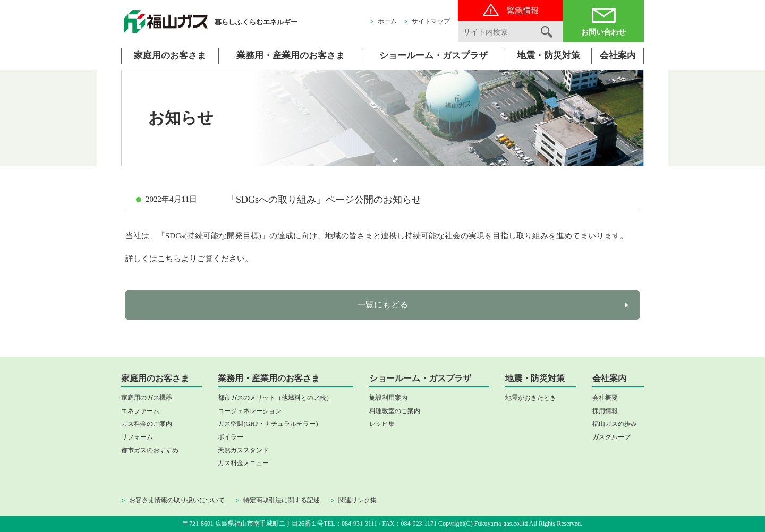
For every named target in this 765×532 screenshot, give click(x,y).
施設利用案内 (388, 398)
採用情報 (605, 411)
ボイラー (231, 437)
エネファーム (140, 411)
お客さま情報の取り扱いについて (177, 500)
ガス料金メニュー (243, 463)
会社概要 (605, 398)
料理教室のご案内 (395, 411)
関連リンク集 (358, 500)
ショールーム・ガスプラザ (433, 55)
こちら (169, 259)
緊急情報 (523, 11)
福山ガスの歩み (615, 424)
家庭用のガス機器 (147, 398)
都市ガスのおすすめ (150, 450)
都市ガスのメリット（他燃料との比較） (275, 398)
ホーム (387, 21)
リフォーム (137, 437)
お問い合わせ (603, 32)
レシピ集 (382, 424)
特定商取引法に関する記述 (282, 500)
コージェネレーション (250, 411)
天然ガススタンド (243, 450)
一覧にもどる (382, 304)
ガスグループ (611, 437)
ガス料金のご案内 (147, 424)
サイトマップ (431, 21)
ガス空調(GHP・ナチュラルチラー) (268, 424)
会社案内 (618, 55)
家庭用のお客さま (170, 55)
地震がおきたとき (531, 398)
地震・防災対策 (549, 55)
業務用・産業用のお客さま (291, 55)
